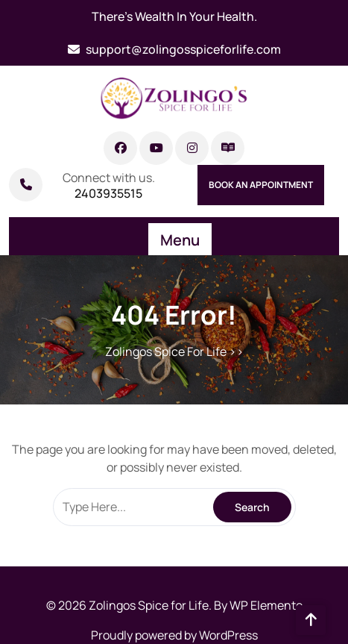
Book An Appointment (261, 185)
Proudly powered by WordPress (174, 635)
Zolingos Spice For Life (166, 351)
